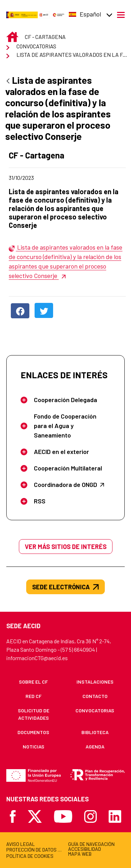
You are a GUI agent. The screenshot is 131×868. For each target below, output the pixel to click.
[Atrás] (8, 82)
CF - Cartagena (50, 155)
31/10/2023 (47, 178)
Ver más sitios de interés (66, 547)
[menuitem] (34, 682)
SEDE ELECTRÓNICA (65, 587)
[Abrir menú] (121, 14)
